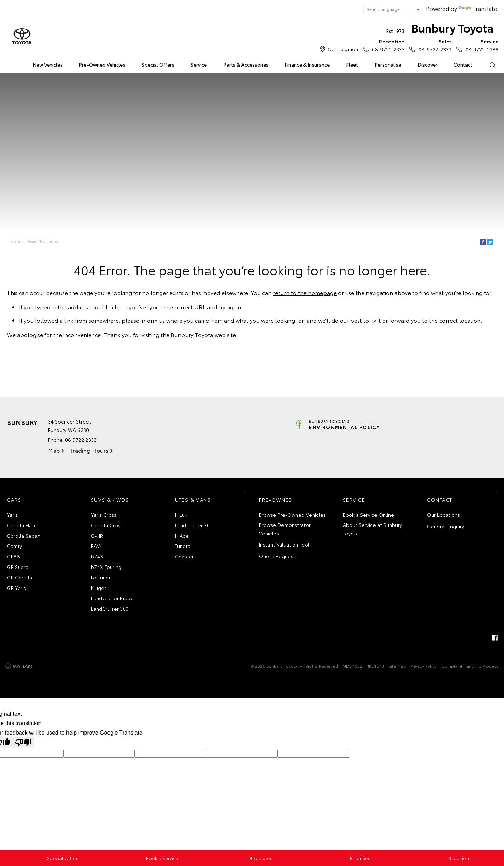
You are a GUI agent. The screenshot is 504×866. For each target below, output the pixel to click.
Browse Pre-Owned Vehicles (292, 515)
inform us (153, 320)
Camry (15, 546)
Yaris (12, 515)
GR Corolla (20, 577)
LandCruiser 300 (110, 609)
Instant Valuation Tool (284, 544)
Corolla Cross (107, 525)
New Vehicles (48, 64)
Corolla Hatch (23, 525)
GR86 (13, 556)
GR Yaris (16, 588)
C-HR (97, 536)
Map (54, 450)
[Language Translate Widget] (393, 9)
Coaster (184, 556)
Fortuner (101, 577)
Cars (14, 500)
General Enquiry (446, 526)
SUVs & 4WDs (110, 500)
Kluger (99, 588)
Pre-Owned (276, 500)
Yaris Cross (104, 515)
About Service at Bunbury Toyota (373, 529)
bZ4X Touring (106, 567)
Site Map (397, 666)
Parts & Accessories (246, 64)
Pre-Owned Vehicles (102, 64)
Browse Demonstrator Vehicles (285, 529)
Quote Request (277, 556)
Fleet (352, 64)
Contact (463, 64)
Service (199, 64)
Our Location (343, 49)
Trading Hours (89, 450)
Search (488, 65)
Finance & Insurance (307, 64)
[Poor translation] (23, 743)
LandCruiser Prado (112, 598)
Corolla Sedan (24, 536)
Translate (478, 8)
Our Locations (443, 515)
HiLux (181, 515)
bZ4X (97, 556)
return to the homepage (305, 292)
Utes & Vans (193, 500)
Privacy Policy (424, 666)
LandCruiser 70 (192, 525)
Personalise (388, 64)
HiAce (182, 536)
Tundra (183, 546)
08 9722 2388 (481, 45)
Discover (428, 64)
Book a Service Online (369, 515)
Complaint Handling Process (470, 666)
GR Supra (18, 567)
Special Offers (158, 64)
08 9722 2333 (387, 45)
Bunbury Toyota (440, 29)
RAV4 (97, 546)
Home (8, 63)
